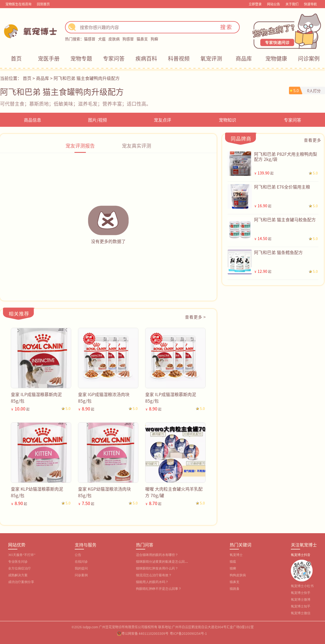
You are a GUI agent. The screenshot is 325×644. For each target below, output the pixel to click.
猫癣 (233, 568)
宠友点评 (162, 120)
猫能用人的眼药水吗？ (152, 582)
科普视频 (179, 58)
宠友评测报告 (80, 145)
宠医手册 (49, 58)
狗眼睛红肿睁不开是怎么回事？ (159, 589)
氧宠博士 (236, 555)
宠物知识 (227, 120)
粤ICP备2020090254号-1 (188, 633)
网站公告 (274, 4)
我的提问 (81, 568)
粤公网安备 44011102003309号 (145, 633)
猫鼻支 (142, 39)
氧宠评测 (211, 58)
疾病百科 (146, 58)
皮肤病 (114, 39)
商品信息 (32, 120)
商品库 (244, 58)
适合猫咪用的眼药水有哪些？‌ (157, 555)
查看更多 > (195, 317)
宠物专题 (81, 58)
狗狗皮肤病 (238, 575)
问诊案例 (309, 58)
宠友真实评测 (136, 145)
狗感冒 (128, 39)
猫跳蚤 (235, 589)
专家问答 (114, 58)
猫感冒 (90, 39)
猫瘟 (233, 562)
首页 (16, 58)
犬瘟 (102, 39)
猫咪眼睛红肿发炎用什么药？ (157, 568)
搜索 (226, 27)
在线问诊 (81, 562)
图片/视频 (97, 120)
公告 (78, 555)
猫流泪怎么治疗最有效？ (154, 575)
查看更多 (313, 140)
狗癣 (154, 39)
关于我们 (292, 4)
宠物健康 (276, 58)
